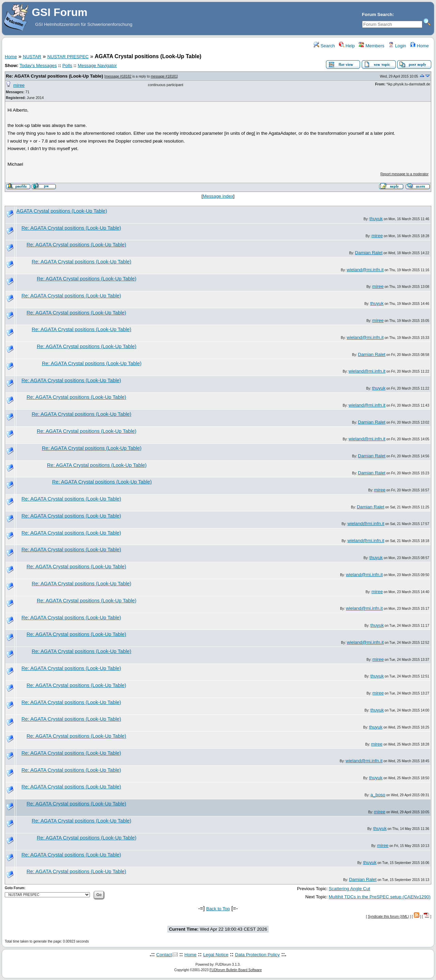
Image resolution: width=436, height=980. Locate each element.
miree (19, 85)
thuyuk (376, 219)
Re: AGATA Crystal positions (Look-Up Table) (54, 76)
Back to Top (218, 909)
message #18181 (164, 76)
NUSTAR (32, 57)
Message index (218, 196)
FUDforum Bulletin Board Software (236, 970)
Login (397, 46)
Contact (164, 955)
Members (371, 46)
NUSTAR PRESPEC (68, 57)
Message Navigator (97, 66)
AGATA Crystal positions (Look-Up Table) (62, 211)
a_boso (378, 795)
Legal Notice (216, 955)
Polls (67, 66)
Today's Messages (38, 66)
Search (324, 46)
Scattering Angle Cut (349, 889)
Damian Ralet (369, 253)
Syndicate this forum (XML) (388, 917)
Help (347, 46)
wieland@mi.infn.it (365, 270)
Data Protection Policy (257, 955)
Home (419, 46)
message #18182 (118, 76)
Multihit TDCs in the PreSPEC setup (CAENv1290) (380, 897)
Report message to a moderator (404, 174)
